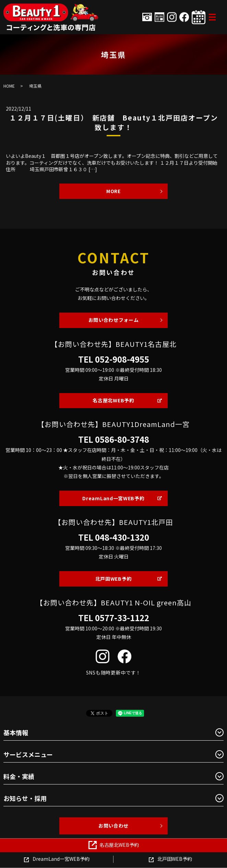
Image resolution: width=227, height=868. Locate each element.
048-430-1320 (122, 537)
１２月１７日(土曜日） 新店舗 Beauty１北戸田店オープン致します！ (114, 122)
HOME (9, 86)
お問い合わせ (113, 826)
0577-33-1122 (122, 618)
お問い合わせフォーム (114, 320)
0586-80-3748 (122, 439)
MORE (113, 191)
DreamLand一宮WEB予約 (113, 498)
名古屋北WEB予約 (113, 400)
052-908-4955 (122, 359)
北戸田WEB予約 (114, 579)
